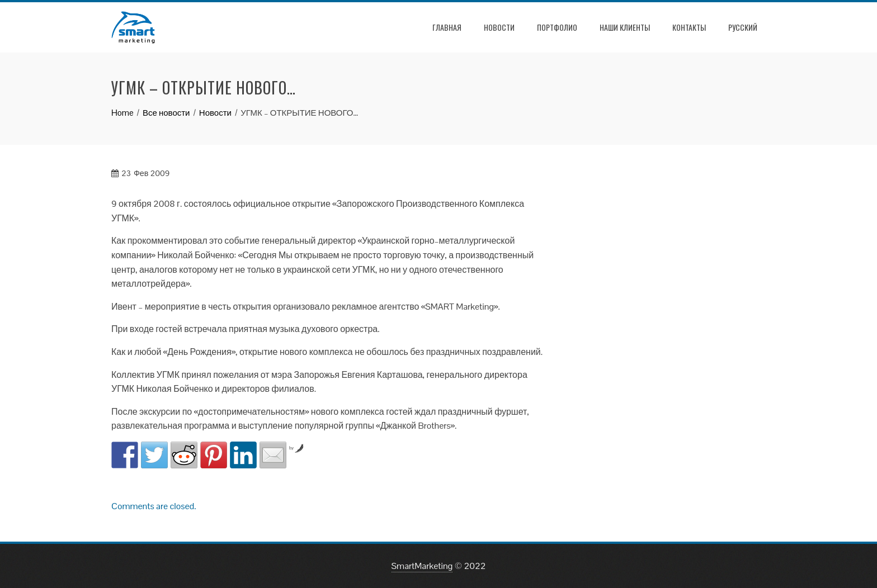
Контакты (689, 27)
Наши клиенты (625, 27)
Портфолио (557, 27)
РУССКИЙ (743, 27)
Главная (447, 27)
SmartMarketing (422, 566)
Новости (499, 27)
